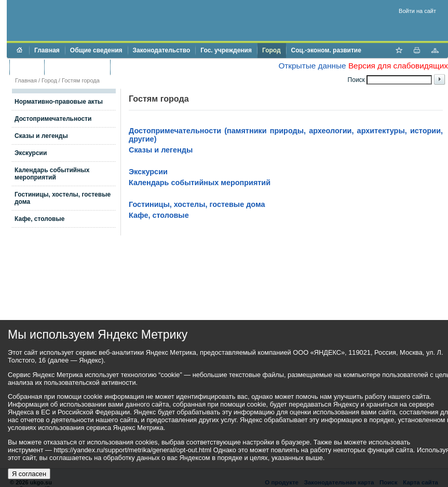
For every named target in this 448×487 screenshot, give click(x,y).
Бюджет (27, 67)
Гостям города (81, 80)
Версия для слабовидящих (398, 66)
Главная (47, 50)
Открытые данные (312, 66)
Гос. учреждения (226, 50)
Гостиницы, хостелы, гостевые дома (197, 204)
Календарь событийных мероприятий (52, 174)
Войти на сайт (417, 11)
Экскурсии (31, 153)
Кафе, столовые (39, 219)
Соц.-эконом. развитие (326, 50)
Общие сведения (96, 50)
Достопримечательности (53, 119)
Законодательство (162, 50)
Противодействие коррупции (160, 67)
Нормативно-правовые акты (59, 102)
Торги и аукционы (77, 67)
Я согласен (29, 474)
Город (271, 50)
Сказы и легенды (41, 136)
